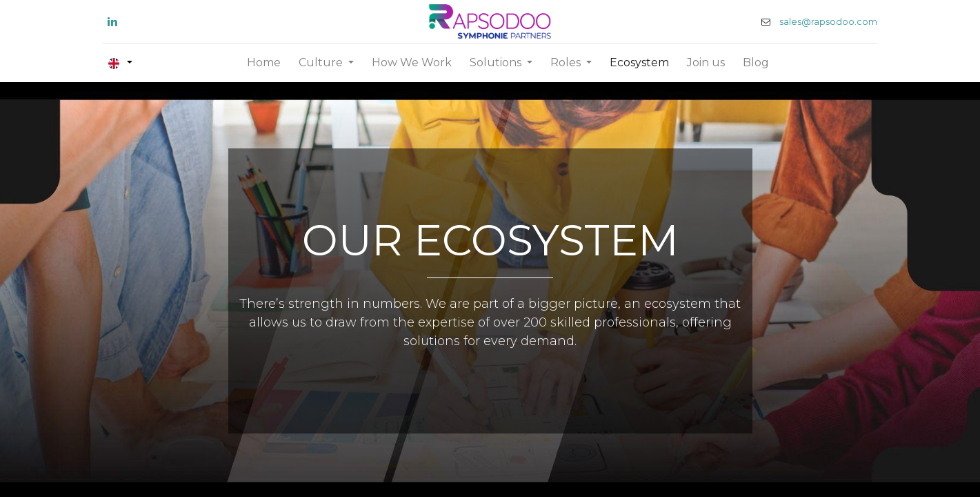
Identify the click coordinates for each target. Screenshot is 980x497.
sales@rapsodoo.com (823, 22)
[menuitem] (264, 63)
